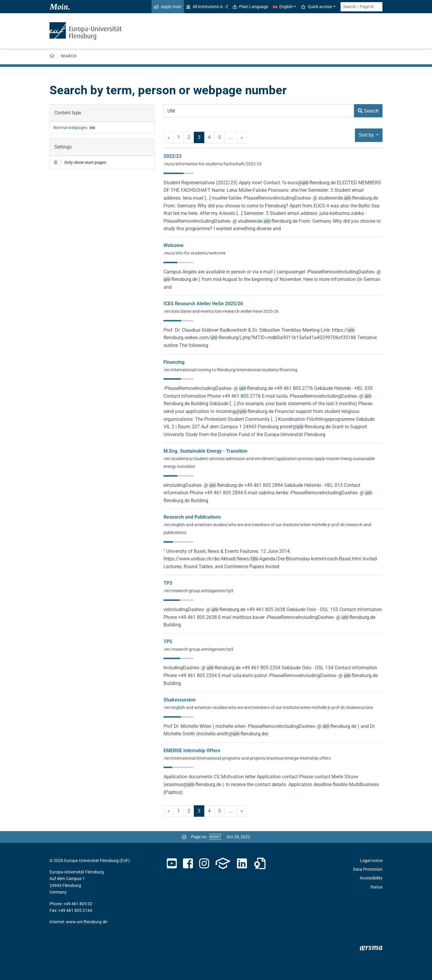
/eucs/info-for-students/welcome (195, 253)
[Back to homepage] (52, 56)
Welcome (174, 245)
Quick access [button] (316, 7)
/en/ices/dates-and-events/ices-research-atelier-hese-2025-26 (221, 311)
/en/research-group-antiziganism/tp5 (198, 649)
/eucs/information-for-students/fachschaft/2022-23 (213, 164)
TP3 (168, 583)
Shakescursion (180, 700)
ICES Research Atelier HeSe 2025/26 (203, 304)
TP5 (168, 642)
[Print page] (184, 837)
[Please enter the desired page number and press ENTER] (215, 837)
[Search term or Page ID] (361, 7)
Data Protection (368, 869)
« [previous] (169, 137)
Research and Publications (192, 517)
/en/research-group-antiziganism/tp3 (198, 591)
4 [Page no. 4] (209, 137)
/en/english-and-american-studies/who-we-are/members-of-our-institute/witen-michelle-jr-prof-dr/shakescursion (268, 707)
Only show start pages (85, 162)
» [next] (242, 137)
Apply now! (168, 7)
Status (376, 887)
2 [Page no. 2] (189, 137)
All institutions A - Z (207, 7)
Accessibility (371, 878)
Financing (174, 362)
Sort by (367, 135)
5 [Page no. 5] (219, 137)
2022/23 (172, 156)
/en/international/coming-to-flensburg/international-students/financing (230, 370)
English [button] (283, 7)
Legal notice (371, 861)
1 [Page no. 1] (179, 137)
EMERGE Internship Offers (192, 751)
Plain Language (250, 7)
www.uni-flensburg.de (87, 922)
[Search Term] (259, 111)
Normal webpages (70, 128)
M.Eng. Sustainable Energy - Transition (205, 451)
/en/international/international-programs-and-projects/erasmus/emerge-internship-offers (247, 758)
